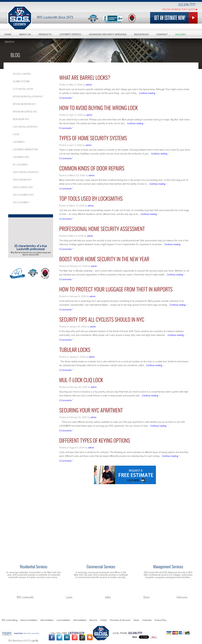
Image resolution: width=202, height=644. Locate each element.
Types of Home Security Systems (93, 138)
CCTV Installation (23, 89)
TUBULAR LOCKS (75, 350)
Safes (108, 597)
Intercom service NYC (25, 111)
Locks (16, 134)
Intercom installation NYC (28, 96)
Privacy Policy (161, 620)
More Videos (30, 260)
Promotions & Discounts (120, 620)
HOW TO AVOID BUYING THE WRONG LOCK (99, 108)
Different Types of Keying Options (95, 440)
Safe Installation (47, 620)
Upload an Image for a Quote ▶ (180, 9)
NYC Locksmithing (10, 620)
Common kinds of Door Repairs (92, 168)
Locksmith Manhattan (25, 149)
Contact (162, 34)
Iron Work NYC (21, 119)
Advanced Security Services (108, 34)
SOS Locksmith (21, 202)
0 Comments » (66, 98)
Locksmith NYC (21, 157)
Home (8, 34)
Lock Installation (63, 620)
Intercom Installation (29, 620)
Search (9, 42)
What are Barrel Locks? (85, 77)
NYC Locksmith (25, 597)
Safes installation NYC (26, 172)
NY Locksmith (20, 164)
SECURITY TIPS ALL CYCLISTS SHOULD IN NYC (102, 319)
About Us (25, 34)
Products (45, 34)
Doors (147, 597)
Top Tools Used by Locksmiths (91, 198)
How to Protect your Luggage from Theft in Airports (116, 289)
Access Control (22, 74)
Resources (141, 34)
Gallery (181, 34)
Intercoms (182, 597)
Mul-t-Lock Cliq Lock (81, 380)
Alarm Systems (21, 81)
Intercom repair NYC (24, 104)
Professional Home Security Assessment (102, 229)
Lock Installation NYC (25, 127)
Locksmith (19, 142)
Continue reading (148, 93)
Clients (136, 620)
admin (89, 84)
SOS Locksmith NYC (23, 195)
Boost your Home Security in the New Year (104, 259)
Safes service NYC (23, 187)
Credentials (147, 620)
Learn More (34, 584)
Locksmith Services (70, 34)
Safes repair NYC (22, 179)
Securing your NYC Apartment (91, 410)
